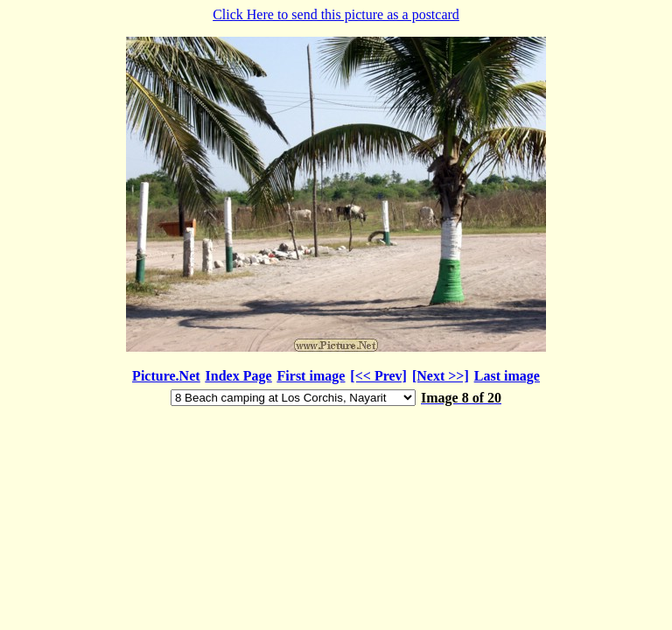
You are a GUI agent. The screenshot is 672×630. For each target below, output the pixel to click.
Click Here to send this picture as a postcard (336, 208)
